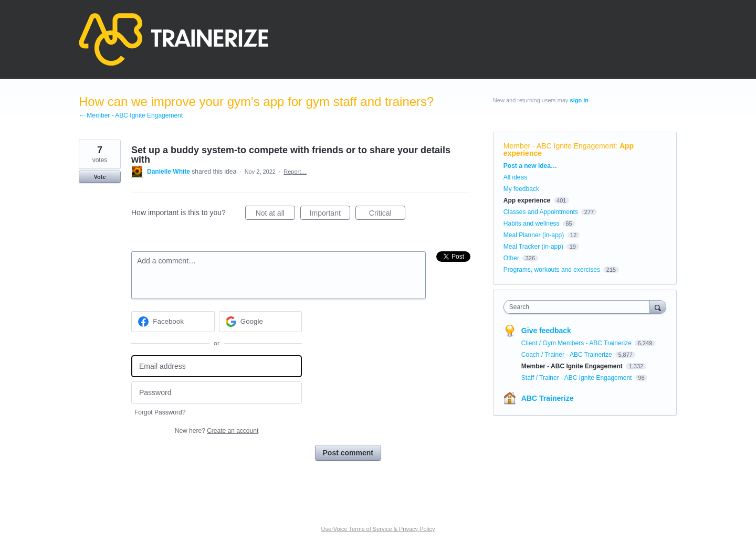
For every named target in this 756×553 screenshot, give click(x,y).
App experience (527, 200)
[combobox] (579, 307)
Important (330, 215)
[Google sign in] (261, 322)
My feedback (521, 189)
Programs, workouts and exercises (552, 270)
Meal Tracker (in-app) (533, 247)
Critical (387, 215)
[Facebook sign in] (173, 322)
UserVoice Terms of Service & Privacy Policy (378, 529)
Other (511, 258)
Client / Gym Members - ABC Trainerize (577, 343)
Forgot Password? (160, 412)
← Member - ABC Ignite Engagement (131, 115)
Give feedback (546, 331)
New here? (217, 431)
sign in (579, 100)
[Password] (217, 393)
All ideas (515, 177)
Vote (99, 177)
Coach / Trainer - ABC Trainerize (568, 355)
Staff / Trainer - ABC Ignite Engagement (577, 378)
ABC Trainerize (548, 398)
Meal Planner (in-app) (534, 235)
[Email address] (217, 366)
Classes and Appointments (541, 212)
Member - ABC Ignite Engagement (559, 146)
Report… (295, 172)
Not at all (275, 215)
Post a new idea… (530, 166)
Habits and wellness (532, 224)
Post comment (348, 453)
